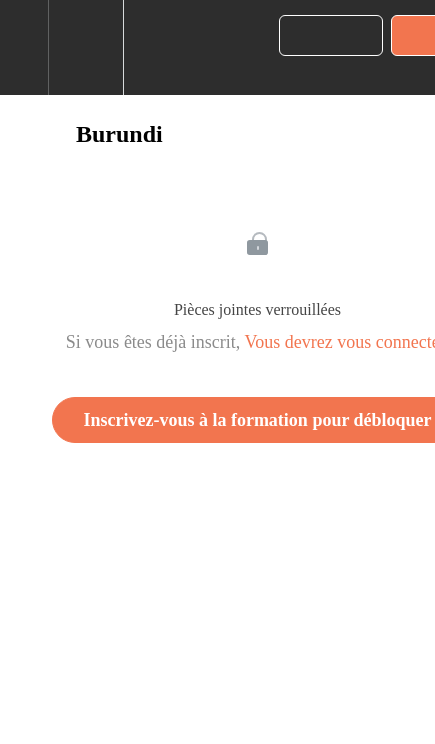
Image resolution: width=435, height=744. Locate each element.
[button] (24, 47)
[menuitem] (85, 47)
